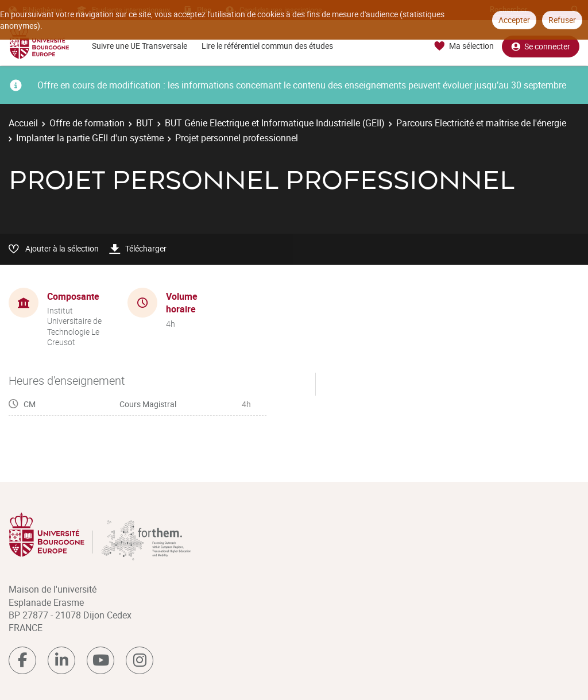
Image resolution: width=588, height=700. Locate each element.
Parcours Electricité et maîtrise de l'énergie (481, 123)
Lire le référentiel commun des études (267, 46)
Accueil (23, 123)
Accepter (514, 20)
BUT (145, 123)
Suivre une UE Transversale (140, 46)
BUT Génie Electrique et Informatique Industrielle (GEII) (275, 123)
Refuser (562, 20)
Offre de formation (87, 123)
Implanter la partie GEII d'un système (90, 138)
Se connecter (541, 46)
